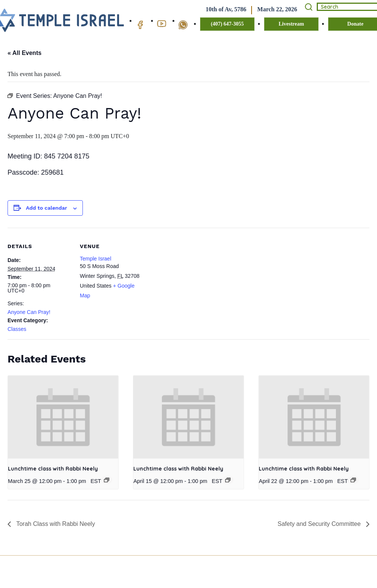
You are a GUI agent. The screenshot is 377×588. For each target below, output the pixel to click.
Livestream (291, 24)
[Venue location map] (192, 280)
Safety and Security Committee (320, 524)
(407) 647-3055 (227, 24)
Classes (17, 329)
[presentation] (63, 417)
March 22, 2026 (277, 9)
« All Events (24, 53)
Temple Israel (95, 259)
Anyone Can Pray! (29, 312)
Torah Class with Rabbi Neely (55, 524)
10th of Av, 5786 (226, 9)
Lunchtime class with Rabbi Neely (53, 469)
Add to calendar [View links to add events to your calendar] (47, 208)
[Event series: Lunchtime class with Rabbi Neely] (107, 480)
